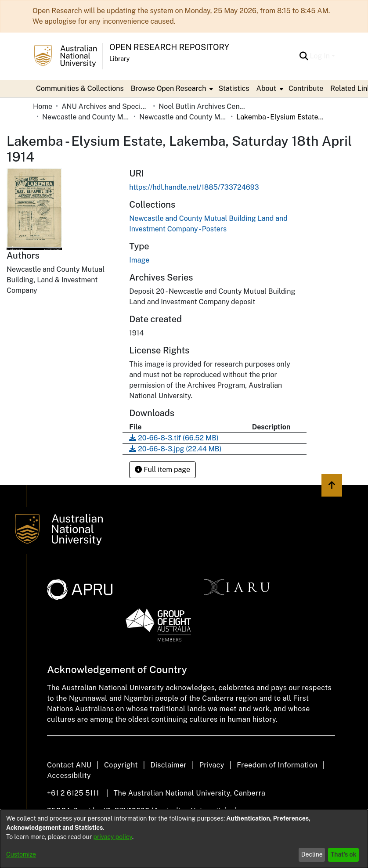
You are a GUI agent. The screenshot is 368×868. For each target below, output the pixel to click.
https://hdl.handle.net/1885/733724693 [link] (194, 187)
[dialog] (184, 839)
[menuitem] (171, 89)
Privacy (212, 765)
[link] (174, 438)
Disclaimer (168, 765)
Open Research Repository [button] (169, 47)
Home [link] (43, 106)
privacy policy (113, 837)
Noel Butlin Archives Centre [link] (202, 106)
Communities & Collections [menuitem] (80, 88)
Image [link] (139, 260)
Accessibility (69, 776)
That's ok (344, 854)
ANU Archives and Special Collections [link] (105, 106)
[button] (304, 56)
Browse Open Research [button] (169, 88)
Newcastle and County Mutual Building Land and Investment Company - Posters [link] (183, 117)
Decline (312, 854)
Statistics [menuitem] (234, 88)
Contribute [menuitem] (306, 88)
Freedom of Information (277, 765)
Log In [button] (321, 56)
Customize (21, 854)
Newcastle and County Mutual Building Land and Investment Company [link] (86, 117)
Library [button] (119, 59)
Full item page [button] (162, 470)
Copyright (121, 765)
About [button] (266, 88)
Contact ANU (69, 765)
